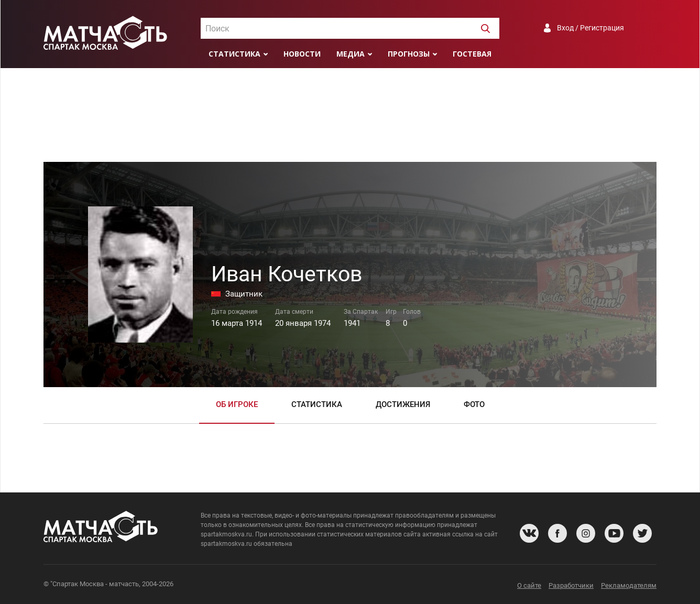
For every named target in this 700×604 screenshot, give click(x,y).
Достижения (403, 404)
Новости (302, 54)
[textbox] (350, 29)
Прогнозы (409, 54)
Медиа (351, 54)
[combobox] (350, 28)
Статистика (234, 54)
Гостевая (472, 54)
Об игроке (237, 404)
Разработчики (571, 585)
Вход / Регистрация (590, 28)
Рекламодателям (629, 585)
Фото (474, 404)
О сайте (529, 585)
